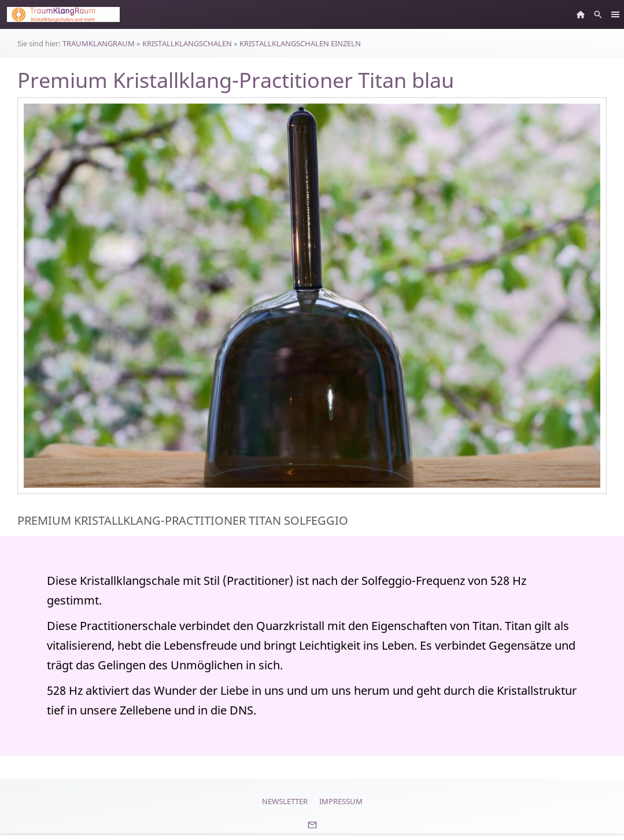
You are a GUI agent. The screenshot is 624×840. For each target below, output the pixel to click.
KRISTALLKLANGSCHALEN (187, 43)
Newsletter (285, 801)
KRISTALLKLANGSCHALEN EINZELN (300, 43)
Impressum (341, 801)
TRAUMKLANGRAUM (99, 43)
